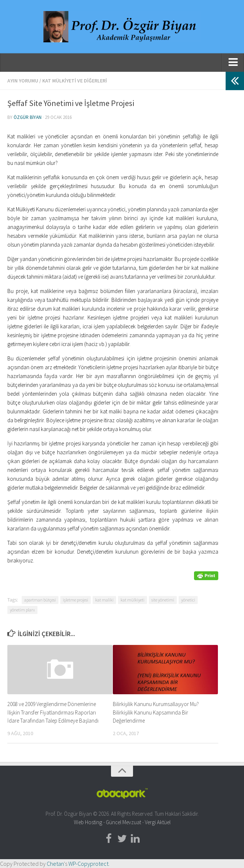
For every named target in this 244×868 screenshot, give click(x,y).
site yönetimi (163, 600)
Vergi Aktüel (158, 822)
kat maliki (104, 600)
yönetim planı (22, 610)
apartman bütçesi (40, 600)
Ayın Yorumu (23, 81)
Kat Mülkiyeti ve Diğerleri (75, 81)
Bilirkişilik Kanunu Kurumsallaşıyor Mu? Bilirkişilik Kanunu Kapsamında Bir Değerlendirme (156, 712)
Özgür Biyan (28, 117)
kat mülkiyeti (132, 600)
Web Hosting (88, 822)
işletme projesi (76, 600)
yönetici (188, 600)
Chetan (55, 864)
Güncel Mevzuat (123, 822)
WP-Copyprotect (88, 864)
